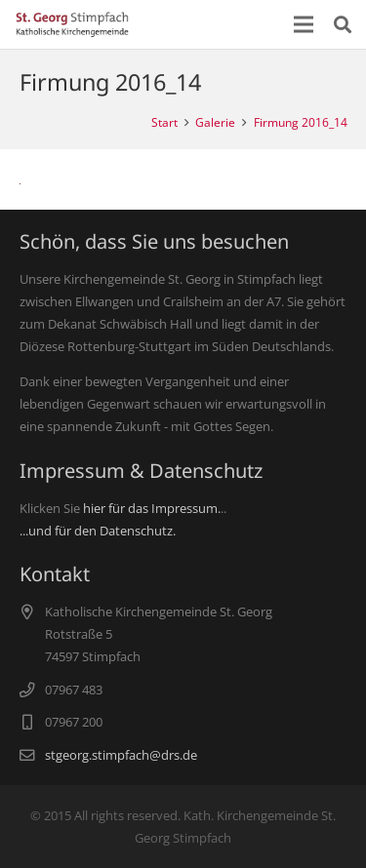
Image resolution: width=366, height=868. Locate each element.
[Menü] (304, 24)
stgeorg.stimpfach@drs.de (121, 755)
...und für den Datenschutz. (98, 531)
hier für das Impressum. (152, 508)
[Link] (72, 24)
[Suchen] (343, 24)
